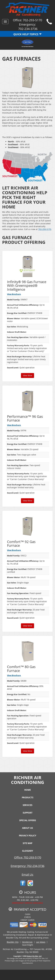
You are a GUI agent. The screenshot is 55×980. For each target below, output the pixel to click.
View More (28, 375)
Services (27, 805)
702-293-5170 (45, 229)
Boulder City (13, 942)
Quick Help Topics (27, 34)
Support (28, 813)
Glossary (28, 851)
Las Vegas (41, 942)
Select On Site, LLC (34, 956)
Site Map (27, 843)
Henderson (27, 942)
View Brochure (14, 294)
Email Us (27, 875)
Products (28, 797)
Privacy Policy (28, 836)
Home (27, 790)
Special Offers (28, 820)
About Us (27, 828)
